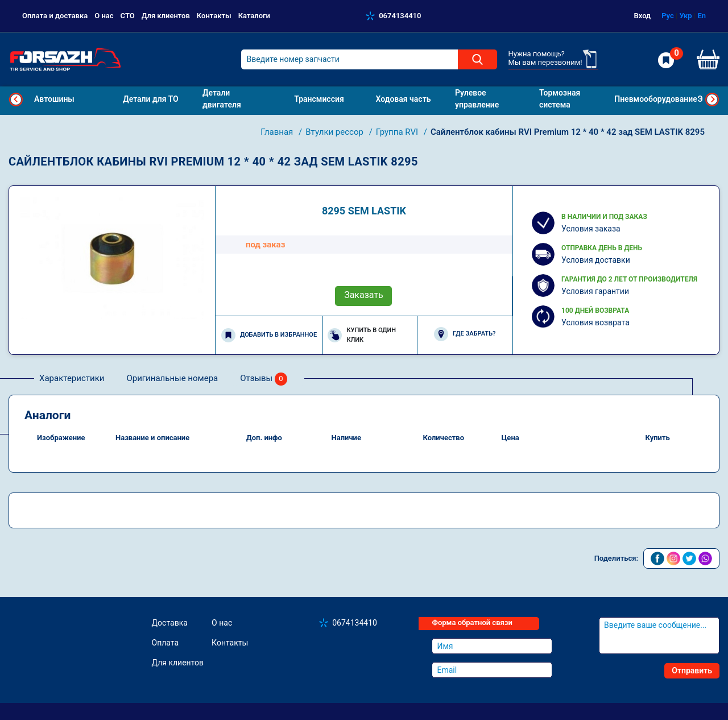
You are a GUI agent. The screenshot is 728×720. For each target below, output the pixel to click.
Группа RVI (398, 132)
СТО (128, 16)
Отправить (692, 671)
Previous (16, 100)
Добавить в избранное (269, 335)
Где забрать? (465, 334)
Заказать (364, 295)
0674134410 (400, 16)
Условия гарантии (595, 291)
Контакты (214, 16)
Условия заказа (591, 229)
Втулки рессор (335, 132)
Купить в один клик (362, 335)
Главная (278, 132)
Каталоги (254, 16)
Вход (643, 16)
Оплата (166, 643)
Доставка (170, 623)
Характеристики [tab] (72, 378)
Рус (668, 16)
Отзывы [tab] (264, 379)
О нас (104, 16)
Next (712, 100)
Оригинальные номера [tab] (172, 378)
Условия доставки (596, 260)
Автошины (54, 99)
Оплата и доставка (55, 16)
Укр (685, 16)
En (702, 16)
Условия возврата (595, 322)
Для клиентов (166, 16)
